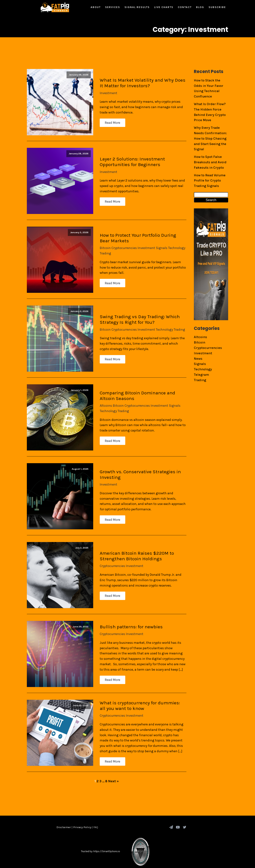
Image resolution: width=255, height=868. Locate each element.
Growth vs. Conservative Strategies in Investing (138, 460)
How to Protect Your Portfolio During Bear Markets (141, 232)
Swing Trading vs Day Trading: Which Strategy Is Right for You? (137, 311)
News (198, 359)
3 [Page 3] (100, 760)
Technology (174, 242)
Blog (200, 7)
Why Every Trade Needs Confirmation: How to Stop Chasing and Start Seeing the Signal (210, 138)
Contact (185, 7)
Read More (110, 122)
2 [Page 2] (98, 760)
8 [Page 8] (106, 760)
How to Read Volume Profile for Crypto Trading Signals (210, 181)
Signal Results (137, 7)
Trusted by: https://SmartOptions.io (100, 830)
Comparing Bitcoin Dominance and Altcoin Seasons (135, 384)
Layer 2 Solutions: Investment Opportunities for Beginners (130, 158)
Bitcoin (103, 242)
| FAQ (95, 806)
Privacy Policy (82, 806)
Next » (113, 760)
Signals (159, 242)
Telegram (201, 375)
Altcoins (103, 394)
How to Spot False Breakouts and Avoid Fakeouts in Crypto (210, 162)
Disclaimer (64, 806)
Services (113, 7)
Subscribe (217, 7)
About (96, 7)
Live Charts (164, 7)
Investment (106, 92)
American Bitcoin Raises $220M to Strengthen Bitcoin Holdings (134, 539)
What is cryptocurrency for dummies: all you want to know (141, 685)
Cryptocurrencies (122, 242)
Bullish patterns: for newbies (129, 608)
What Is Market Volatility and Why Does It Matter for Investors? (140, 82)
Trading (103, 247)
